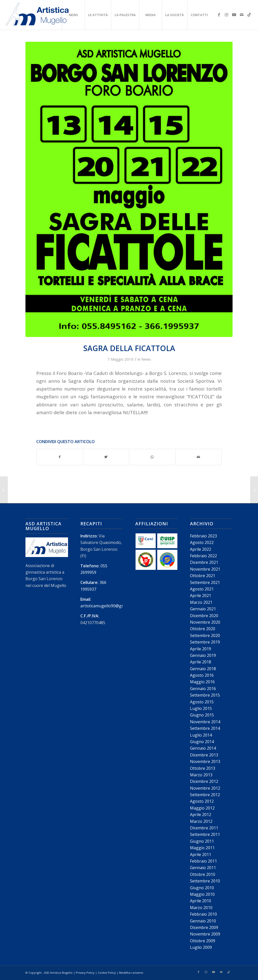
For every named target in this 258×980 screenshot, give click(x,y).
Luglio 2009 (201, 947)
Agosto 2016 (202, 675)
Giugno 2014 (202, 742)
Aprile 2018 (201, 662)
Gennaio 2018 (203, 669)
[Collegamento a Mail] (242, 15)
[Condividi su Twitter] (106, 457)
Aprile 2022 (201, 549)
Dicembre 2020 (204, 616)
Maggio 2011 (202, 848)
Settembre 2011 (205, 834)
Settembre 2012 (205, 795)
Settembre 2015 (205, 695)
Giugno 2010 (202, 888)
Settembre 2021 (205, 582)
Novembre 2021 (205, 569)
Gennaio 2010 (203, 921)
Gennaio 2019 (203, 655)
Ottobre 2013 (203, 768)
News (146, 359)
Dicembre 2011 (204, 828)
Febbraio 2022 (203, 556)
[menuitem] (73, 15)
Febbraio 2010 (203, 914)
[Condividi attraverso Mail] (199, 457)
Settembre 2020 (205, 635)
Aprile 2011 (201, 855)
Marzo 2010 (201, 908)
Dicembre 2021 (204, 562)
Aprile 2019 (201, 649)
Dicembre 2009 (204, 927)
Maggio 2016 (202, 682)
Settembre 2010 (205, 881)
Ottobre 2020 (203, 629)
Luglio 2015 (201, 708)
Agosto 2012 (202, 801)
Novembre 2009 (205, 934)
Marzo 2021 (201, 602)
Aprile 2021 (201, 595)
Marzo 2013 (201, 775)
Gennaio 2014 (203, 748)
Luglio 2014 (201, 735)
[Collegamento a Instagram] (227, 15)
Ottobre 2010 (203, 874)
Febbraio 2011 (203, 861)
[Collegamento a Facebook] (219, 15)
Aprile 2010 (201, 901)
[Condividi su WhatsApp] (152, 457)
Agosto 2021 (202, 589)
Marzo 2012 (201, 821)
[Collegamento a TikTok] (249, 15)
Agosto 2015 (202, 702)
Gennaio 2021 (203, 609)
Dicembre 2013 (204, 755)
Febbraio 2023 (203, 536)
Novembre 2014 (205, 722)
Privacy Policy (85, 973)
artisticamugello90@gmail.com (109, 606)
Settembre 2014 (205, 728)
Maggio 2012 (202, 808)
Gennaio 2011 (203, 868)
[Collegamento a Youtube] (234, 15)
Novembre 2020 (205, 622)
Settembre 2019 (205, 642)
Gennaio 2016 (203, 689)
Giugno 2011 (202, 841)
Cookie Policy (107, 973)
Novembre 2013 (205, 761)
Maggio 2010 (202, 894)
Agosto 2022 (202, 542)
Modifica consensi (131, 973)
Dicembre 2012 (204, 781)
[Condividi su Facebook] (60, 457)
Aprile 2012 (201, 815)
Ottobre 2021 (203, 576)
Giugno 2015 (202, 715)
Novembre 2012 (205, 788)
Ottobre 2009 (203, 941)
